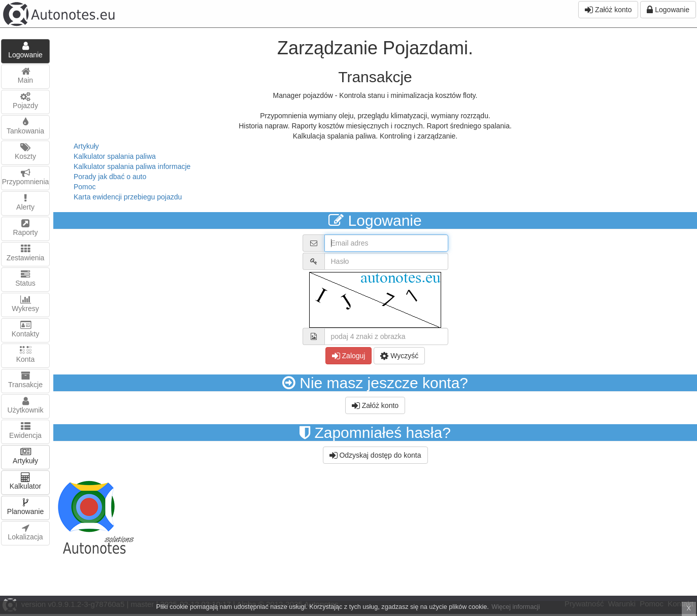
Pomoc (85, 187)
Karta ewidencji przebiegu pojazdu (128, 197)
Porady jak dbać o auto (110, 177)
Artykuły (86, 146)
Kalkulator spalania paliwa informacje (132, 166)
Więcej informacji (516, 607)
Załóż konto (608, 10)
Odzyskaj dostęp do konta (375, 455)
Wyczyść (399, 356)
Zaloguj (349, 356)
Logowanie (668, 10)
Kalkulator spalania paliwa (115, 156)
